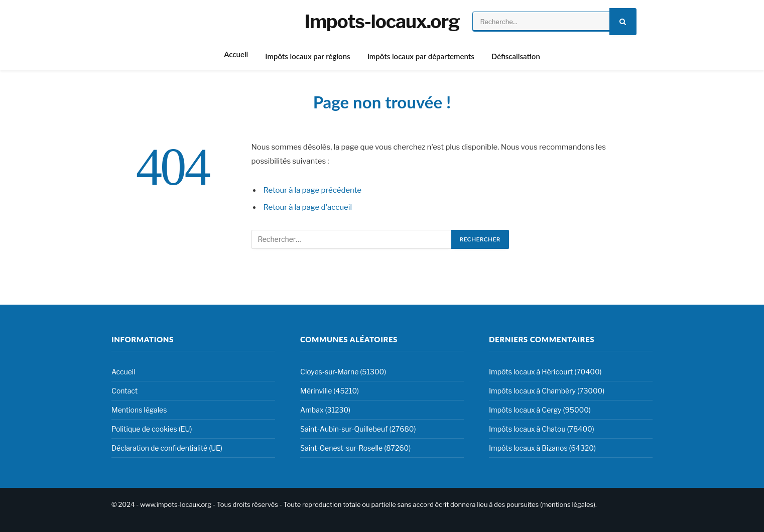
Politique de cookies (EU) (152, 429)
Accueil (236, 54)
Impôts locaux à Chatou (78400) (542, 429)
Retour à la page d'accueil (308, 207)
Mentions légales (139, 410)
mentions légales (568, 504)
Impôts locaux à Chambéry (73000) (547, 391)
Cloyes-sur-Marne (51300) (343, 372)
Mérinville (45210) (330, 391)
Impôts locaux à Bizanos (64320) (542, 448)
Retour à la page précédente (313, 190)
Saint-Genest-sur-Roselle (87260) (355, 448)
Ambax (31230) (325, 410)
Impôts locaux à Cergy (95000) (540, 410)
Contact (124, 391)
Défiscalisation (516, 56)
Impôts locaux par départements (421, 56)
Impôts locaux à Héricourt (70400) (545, 372)
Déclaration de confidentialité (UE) (167, 448)
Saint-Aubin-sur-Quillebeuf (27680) (358, 429)
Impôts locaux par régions (307, 56)
